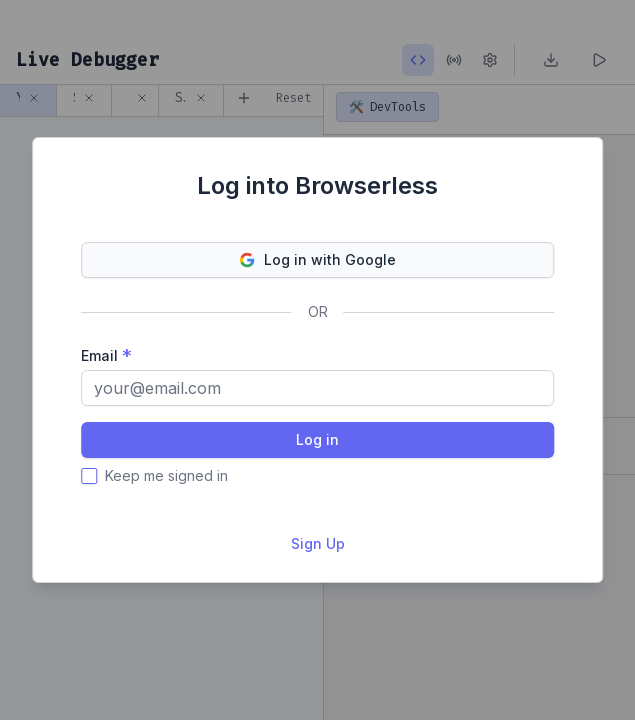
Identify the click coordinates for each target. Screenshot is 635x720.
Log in (317, 439)
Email (99, 355)
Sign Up (318, 543)
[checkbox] (89, 476)
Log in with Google (318, 259)
